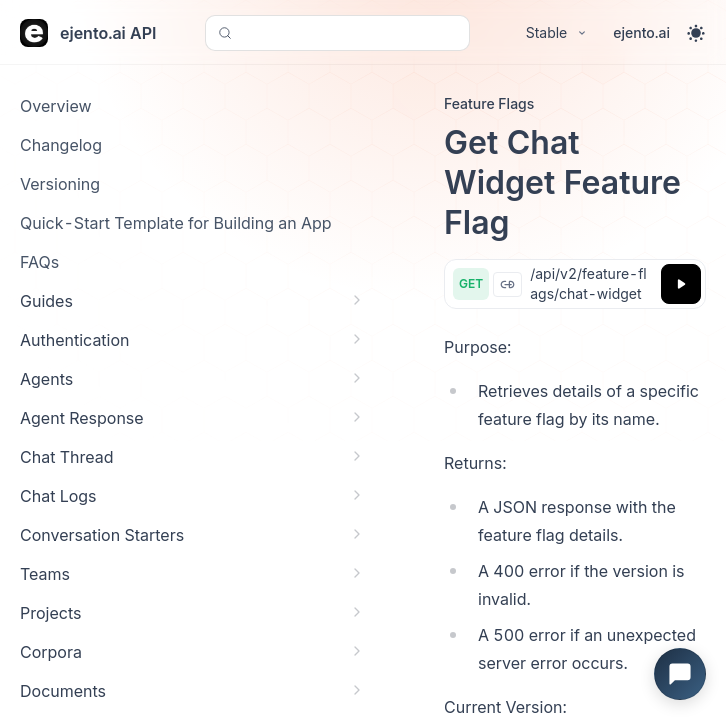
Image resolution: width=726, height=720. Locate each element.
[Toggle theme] (696, 33)
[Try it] (681, 284)
